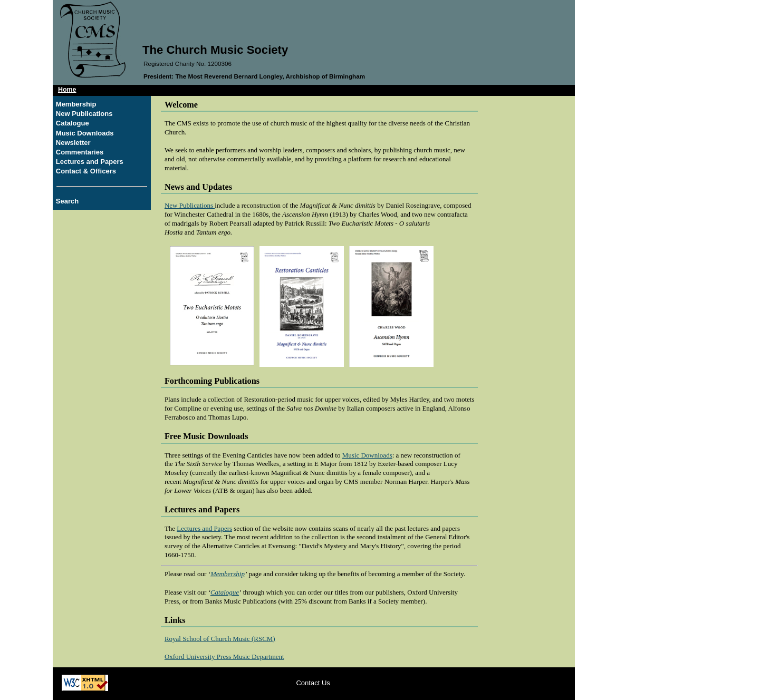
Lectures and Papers (90, 162)
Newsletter (73, 143)
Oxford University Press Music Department (224, 657)
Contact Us (313, 683)
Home (67, 90)
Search (67, 201)
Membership (76, 104)
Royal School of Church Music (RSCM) (220, 639)
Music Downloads (85, 133)
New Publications (84, 114)
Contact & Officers (86, 171)
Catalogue (73, 123)
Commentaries (80, 152)
